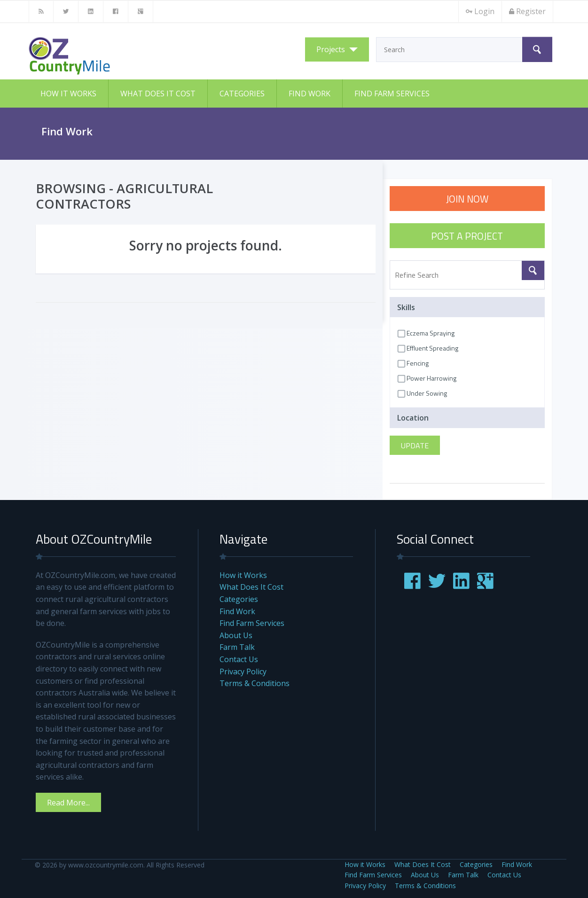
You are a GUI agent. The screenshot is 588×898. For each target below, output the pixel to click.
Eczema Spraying (426, 333)
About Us (236, 635)
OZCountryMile (123, 56)
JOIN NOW (467, 199)
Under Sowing (422, 393)
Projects (331, 49)
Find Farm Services (392, 94)
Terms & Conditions (255, 683)
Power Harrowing (427, 378)
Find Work (310, 94)
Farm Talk (237, 647)
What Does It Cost (158, 94)
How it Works (68, 94)
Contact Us (239, 659)
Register (527, 11)
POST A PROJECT (467, 236)
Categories (242, 94)
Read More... (68, 803)
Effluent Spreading (428, 348)
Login (480, 11)
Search (537, 49)
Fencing (413, 363)
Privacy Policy (243, 672)
